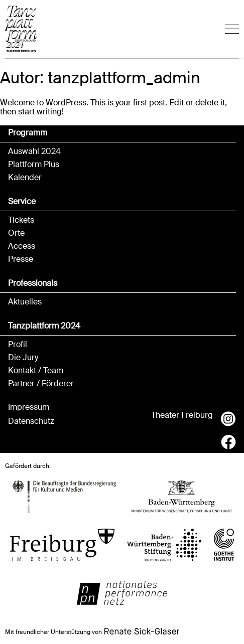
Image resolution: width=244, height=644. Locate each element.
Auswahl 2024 (34, 151)
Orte (16, 233)
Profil (18, 345)
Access (22, 246)
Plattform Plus (34, 165)
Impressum (29, 407)
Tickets (21, 220)
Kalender (25, 178)
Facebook (228, 442)
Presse (21, 259)
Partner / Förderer (41, 384)
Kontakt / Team (36, 371)
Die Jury (23, 358)
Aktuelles (25, 302)
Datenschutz (31, 421)
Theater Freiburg (182, 415)
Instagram (228, 419)
